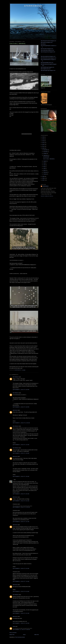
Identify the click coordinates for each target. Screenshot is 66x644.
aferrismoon (15, 410)
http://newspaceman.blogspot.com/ (48, 52)
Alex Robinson (16, 377)
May (44, 167)
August (45, 161)
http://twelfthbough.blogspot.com (47, 67)
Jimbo (14, 626)
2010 (43, 148)
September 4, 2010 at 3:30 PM (21, 390)
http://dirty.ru (43, 44)
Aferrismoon (33, 6)
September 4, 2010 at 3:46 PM (21, 407)
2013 (43, 143)
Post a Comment (13, 633)
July (44, 163)
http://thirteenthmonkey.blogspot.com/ (49, 58)
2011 (43, 146)
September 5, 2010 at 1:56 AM (21, 476)
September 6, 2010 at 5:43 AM (21, 568)
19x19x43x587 (46, 157)
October (45, 154)
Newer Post (12, 635)
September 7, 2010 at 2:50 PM (21, 623)
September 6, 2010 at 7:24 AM (21, 581)
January (45, 174)
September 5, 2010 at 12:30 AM (21, 423)
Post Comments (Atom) (20, 637)
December (46, 150)
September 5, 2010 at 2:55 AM (21, 494)
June (45, 165)
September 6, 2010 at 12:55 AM (21, 507)
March (45, 170)
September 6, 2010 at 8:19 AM (21, 591)
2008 (43, 178)
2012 (43, 144)
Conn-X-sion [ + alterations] (49, 159)
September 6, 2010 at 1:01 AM (21, 522)
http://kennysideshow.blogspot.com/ (48, 56)
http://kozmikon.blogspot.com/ (47, 49)
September (46, 155)
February (45, 172)
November (46, 152)
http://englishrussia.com (46, 69)
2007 (43, 180)
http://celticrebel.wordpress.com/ (47, 50)
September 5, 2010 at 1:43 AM (21, 445)
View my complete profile (47, 196)
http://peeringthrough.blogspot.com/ (48, 70)
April (44, 168)
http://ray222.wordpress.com (47, 42)
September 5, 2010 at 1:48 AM (21, 453)
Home (24, 635)
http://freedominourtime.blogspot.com (48, 41)
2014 (43, 141)
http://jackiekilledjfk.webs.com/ (47, 63)
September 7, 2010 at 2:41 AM (21, 613)
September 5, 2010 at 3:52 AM (21, 501)
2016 (43, 137)
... (13, 480)
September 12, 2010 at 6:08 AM (21, 630)
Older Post (37, 635)
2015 (43, 139)
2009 (43, 176)
